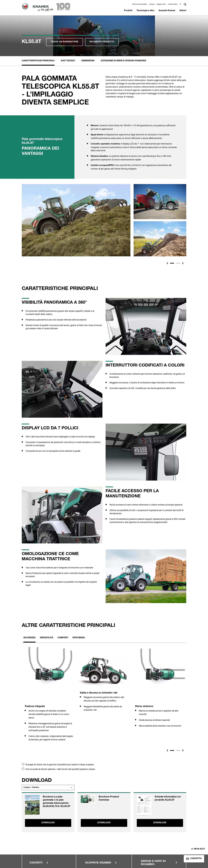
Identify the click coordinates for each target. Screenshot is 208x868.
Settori (183, 11)
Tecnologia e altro (146, 11)
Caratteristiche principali (38, 23)
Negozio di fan (161, 4)
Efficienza (79, 600)
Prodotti (128, 11)
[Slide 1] (172, 226)
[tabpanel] (49, 660)
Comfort (63, 600)
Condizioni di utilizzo (40, 852)
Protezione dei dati (81, 847)
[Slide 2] (178, 226)
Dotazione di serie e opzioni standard (124, 23)
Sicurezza (29, 600)
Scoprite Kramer (167, 11)
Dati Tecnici (68, 23)
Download (48, 785)
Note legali (35, 847)
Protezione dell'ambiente (84, 852)
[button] (181, 4)
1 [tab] (172, 713)
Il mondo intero (173, 4)
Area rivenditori (121, 847)
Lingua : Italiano (31, 750)
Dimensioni (88, 23)
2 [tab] (178, 713)
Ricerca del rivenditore (140, 4)
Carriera (152, 4)
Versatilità (46, 600)
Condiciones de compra (41, 857)
